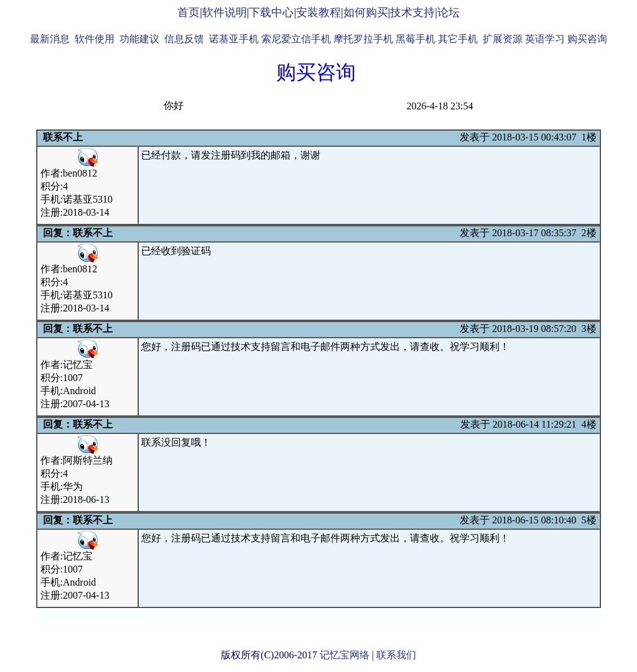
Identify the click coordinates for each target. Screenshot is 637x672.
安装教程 (318, 12)
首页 (188, 12)
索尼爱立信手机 (296, 39)
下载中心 (271, 12)
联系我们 (396, 655)
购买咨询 (587, 39)
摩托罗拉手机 (363, 39)
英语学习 (545, 39)
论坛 (449, 12)
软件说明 (225, 12)
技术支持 (412, 12)
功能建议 (139, 39)
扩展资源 (503, 39)
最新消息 (50, 39)
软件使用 (95, 39)
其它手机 (458, 39)
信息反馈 (184, 39)
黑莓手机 (416, 39)
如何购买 (366, 12)
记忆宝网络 (345, 655)
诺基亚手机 (234, 39)
